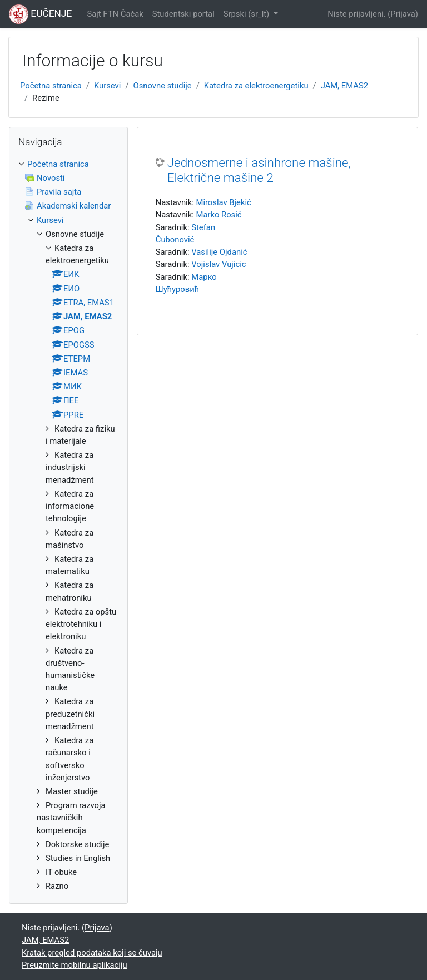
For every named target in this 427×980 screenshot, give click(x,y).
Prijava (403, 14)
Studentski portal (183, 14)
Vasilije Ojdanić (219, 252)
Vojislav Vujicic (219, 264)
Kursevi (107, 86)
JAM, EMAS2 (344, 86)
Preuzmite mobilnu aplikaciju (75, 965)
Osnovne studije (163, 86)
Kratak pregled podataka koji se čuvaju (92, 953)
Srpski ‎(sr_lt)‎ (247, 14)
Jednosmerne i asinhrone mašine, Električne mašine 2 (259, 170)
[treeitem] (68, 525)
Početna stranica (51, 86)
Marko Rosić (219, 215)
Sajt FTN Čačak (115, 14)
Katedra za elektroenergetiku (256, 86)
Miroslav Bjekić (223, 202)
